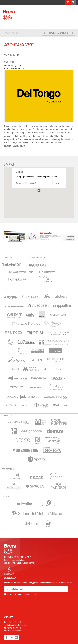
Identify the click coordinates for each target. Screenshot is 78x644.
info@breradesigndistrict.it (15, 631)
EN (73, 2)
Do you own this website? (26, 183)
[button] (39, 190)
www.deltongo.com (13, 65)
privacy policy (30, 594)
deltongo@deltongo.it (14, 69)
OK (57, 183)
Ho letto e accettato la (14, 594)
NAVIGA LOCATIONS (58, 33)
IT (68, 2)
